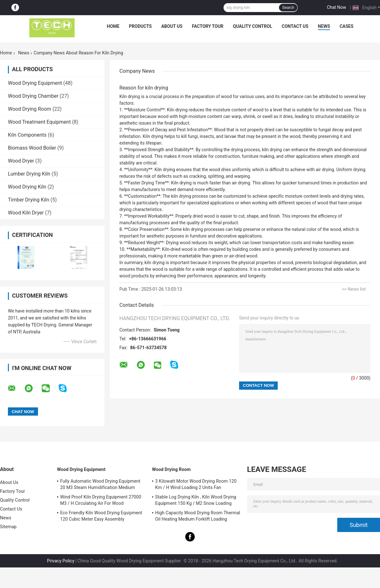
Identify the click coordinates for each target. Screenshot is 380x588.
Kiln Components (27, 135)
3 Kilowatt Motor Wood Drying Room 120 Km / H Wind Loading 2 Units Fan (196, 484)
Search (288, 8)
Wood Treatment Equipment (39, 122)
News (324, 26)
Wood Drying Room (30, 109)
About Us (172, 26)
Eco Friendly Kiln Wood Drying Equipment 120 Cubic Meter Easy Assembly (101, 516)
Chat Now (336, 7)
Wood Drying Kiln (27, 187)
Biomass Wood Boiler (32, 148)
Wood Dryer (21, 161)
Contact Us (295, 26)
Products (140, 26)
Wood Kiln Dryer (26, 213)
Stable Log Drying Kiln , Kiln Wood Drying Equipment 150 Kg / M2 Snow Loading (196, 500)
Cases (346, 26)
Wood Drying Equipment (35, 83)
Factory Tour (208, 26)
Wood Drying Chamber (33, 96)
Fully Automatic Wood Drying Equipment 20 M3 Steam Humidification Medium (100, 484)
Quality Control (253, 26)
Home (113, 26)
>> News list (354, 289)
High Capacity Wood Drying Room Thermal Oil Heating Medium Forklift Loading (198, 516)
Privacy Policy (61, 561)
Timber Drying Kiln (28, 200)
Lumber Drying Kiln (29, 174)
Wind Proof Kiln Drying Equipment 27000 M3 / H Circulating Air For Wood (101, 500)
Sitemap (8, 527)
